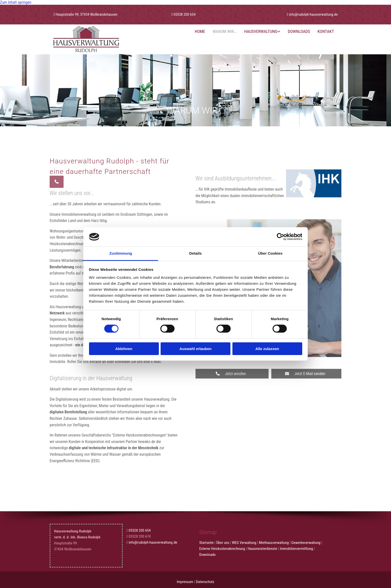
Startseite (206, 543)
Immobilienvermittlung (296, 549)
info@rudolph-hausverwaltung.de (313, 14)
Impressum (185, 582)
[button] (57, 182)
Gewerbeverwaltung (306, 543)
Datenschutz (205, 582)
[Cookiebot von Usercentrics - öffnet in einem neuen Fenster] (280, 237)
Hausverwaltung (261, 32)
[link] (262, 32)
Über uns (223, 543)
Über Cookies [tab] (270, 253)
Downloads (299, 32)
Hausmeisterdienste (262, 549)
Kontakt (326, 32)
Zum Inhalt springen (16, 2)
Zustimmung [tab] (121, 253)
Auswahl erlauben (195, 349)
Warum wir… (225, 32)
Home (200, 32)
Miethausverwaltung (274, 543)
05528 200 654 (185, 14)
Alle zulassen (267, 349)
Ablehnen (124, 349)
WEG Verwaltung (244, 543)
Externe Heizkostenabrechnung (222, 549)
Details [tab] (195, 253)
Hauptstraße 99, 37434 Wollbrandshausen (86, 14)
